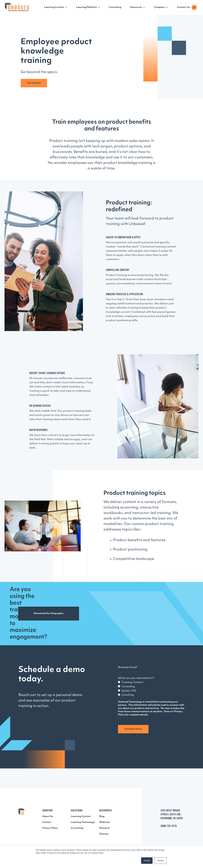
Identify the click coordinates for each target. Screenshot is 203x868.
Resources (136, 7)
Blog (102, 817)
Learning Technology (83, 822)
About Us (48, 817)
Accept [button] (147, 861)
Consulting (115, 7)
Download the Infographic (49, 613)
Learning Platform (86, 7)
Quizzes (104, 834)
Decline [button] (160, 861)
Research (104, 828)
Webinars (105, 822)
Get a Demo (34, 83)
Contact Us (183, 7)
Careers (47, 822)
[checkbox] (151, 689)
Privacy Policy (50, 828)
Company (159, 7)
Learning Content (54, 7)
